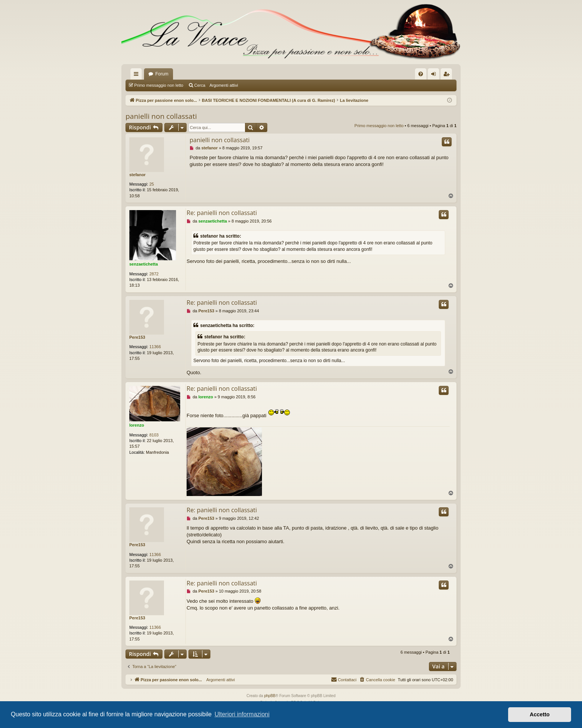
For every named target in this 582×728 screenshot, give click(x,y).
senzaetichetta (144, 264)
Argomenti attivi (224, 85)
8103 (154, 435)
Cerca (200, 85)
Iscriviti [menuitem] (448, 75)
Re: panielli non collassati (222, 213)
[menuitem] (421, 74)
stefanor (137, 175)
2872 (154, 274)
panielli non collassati (161, 116)
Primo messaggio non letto (159, 85)
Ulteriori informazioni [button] (242, 714)
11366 (155, 347)
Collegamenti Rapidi (138, 75)
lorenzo (137, 425)
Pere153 (137, 337)
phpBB (270, 696)
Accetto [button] (540, 714)
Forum (162, 74)
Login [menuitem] (435, 75)
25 (152, 184)
